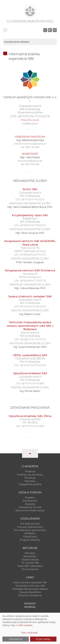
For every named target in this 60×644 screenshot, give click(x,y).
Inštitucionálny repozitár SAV (30, 582)
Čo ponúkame (30, 569)
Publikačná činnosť (30, 507)
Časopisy (30, 504)
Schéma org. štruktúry (30, 475)
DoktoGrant (30, 537)
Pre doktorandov (30, 524)
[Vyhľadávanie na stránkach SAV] (45, 30)
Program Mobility (30, 540)
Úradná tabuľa (30, 560)
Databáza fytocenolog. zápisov (30, 589)
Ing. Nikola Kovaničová (30, 140)
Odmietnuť (16, 639)
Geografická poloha (30, 484)
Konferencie (30, 501)
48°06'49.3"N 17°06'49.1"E (33, 225)
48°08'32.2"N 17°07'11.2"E (33, 340)
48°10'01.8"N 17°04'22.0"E (33, 307)
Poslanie (30, 471)
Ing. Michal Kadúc (30, 391)
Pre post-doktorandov (30, 527)
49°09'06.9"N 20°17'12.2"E (33, 255)
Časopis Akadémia (30, 592)
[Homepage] (30, 11)
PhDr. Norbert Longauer (30, 262)
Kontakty (30, 481)
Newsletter (30, 556)
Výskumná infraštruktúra (30, 510)
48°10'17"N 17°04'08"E (33, 384)
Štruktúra (30, 478)
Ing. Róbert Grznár (30, 314)
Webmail (30, 607)
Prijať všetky (43, 639)
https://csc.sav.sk (30, 120)
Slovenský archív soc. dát (30, 586)
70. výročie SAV (30, 563)
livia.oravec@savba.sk (30, 161)
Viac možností (29, 633)
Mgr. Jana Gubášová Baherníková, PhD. (30, 207)
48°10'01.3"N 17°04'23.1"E (34, 116)
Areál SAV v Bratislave (30, 566)
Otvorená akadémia (30, 595)
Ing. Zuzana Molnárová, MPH (30, 347)
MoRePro (30, 533)
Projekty (30, 498)
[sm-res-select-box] (30, 42)
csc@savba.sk (30, 123)
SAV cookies (25, 625)
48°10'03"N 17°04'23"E (33, 200)
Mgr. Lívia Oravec (30, 157)
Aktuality (30, 553)
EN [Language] (55, 30)
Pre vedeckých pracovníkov (30, 530)
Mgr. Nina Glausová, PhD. (30, 233)
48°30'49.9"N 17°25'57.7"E (33, 281)
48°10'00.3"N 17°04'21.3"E (33, 365)
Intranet (30, 604)
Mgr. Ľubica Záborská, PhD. (30, 288)
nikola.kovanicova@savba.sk (30, 144)
